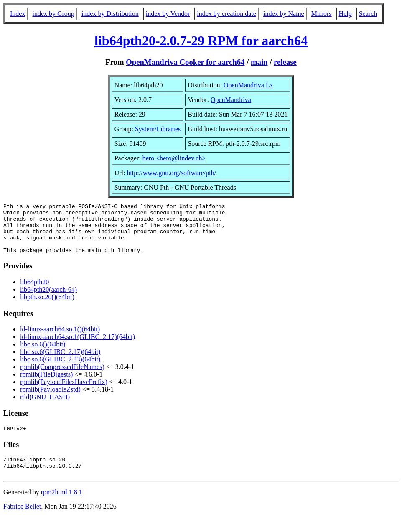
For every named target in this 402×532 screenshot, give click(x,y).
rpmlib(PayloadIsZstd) (50, 399)
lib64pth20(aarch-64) (48, 299)
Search (368, 14)
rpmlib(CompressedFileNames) (62, 377)
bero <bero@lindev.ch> (174, 158)
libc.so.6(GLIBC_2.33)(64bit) (60, 369)
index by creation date (226, 14)
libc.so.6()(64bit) (43, 354)
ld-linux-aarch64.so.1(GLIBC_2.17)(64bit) (78, 347)
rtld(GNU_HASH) (45, 407)
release (285, 62)
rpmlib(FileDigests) (46, 384)
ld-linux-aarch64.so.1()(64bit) (60, 339)
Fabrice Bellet (22, 521)
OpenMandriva (231, 100)
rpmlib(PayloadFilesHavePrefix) (64, 392)
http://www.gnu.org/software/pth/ (171, 173)
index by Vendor (168, 14)
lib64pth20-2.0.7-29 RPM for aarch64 (201, 41)
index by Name (284, 14)
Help (345, 14)
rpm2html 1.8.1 (62, 507)
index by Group (53, 14)
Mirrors (322, 14)
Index (18, 14)
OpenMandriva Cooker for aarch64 (185, 62)
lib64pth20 (34, 292)
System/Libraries (158, 129)
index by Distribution (110, 14)
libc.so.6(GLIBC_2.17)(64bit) (60, 362)
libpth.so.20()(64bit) (47, 307)
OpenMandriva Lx (248, 85)
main (259, 62)
